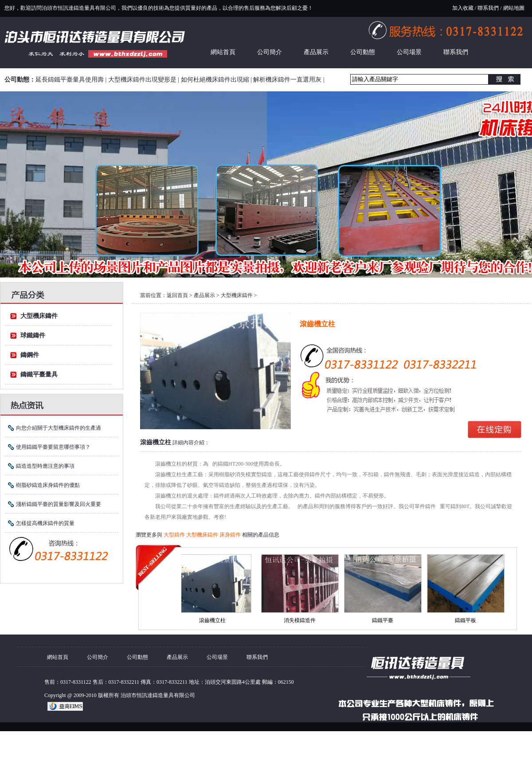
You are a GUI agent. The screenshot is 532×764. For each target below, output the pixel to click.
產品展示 (316, 52)
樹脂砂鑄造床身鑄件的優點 (48, 485)
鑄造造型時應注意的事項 (45, 466)
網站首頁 (223, 52)
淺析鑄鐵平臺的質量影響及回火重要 (59, 504)
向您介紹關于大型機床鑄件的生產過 (59, 428)
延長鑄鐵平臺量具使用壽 (70, 80)
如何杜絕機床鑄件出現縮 (215, 80)
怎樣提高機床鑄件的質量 (45, 523)
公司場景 (409, 52)
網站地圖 (514, 8)
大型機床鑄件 (39, 316)
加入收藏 (463, 8)
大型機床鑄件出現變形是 (142, 80)
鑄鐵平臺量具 (39, 374)
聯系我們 (488, 8)
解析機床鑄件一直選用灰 (287, 80)
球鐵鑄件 (33, 335)
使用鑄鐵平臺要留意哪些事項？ (53, 447)
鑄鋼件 (30, 355)
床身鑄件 (231, 535)
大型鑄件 (175, 535)
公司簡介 (270, 52)
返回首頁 (177, 295)
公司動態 (363, 52)
